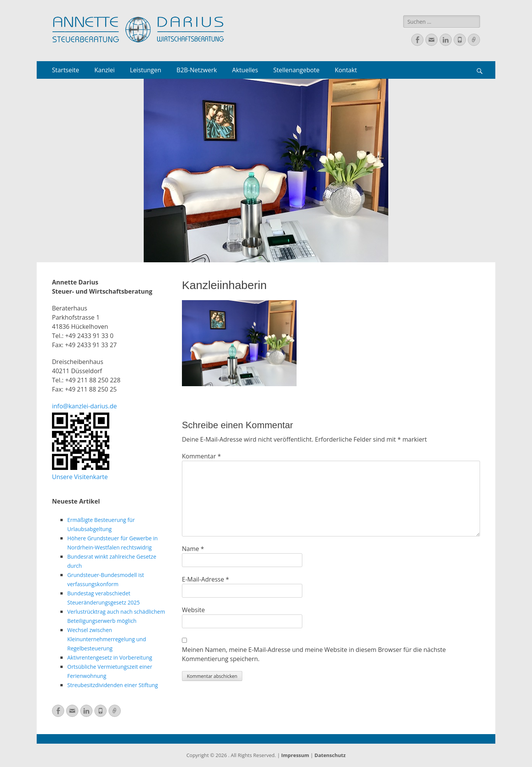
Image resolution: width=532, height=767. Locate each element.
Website (193, 610)
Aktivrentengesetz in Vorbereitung (110, 657)
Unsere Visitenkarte (80, 477)
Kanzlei (105, 70)
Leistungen (146, 70)
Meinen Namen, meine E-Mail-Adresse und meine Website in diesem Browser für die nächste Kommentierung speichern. (314, 654)
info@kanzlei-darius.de (84, 406)
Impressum (295, 755)
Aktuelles (245, 70)
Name (193, 549)
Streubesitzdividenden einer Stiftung (113, 685)
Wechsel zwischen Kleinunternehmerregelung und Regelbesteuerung (107, 639)
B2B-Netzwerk (197, 70)
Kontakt (346, 70)
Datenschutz (330, 755)
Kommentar (201, 456)
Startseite (66, 70)
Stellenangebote (296, 70)
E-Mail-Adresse (205, 579)
